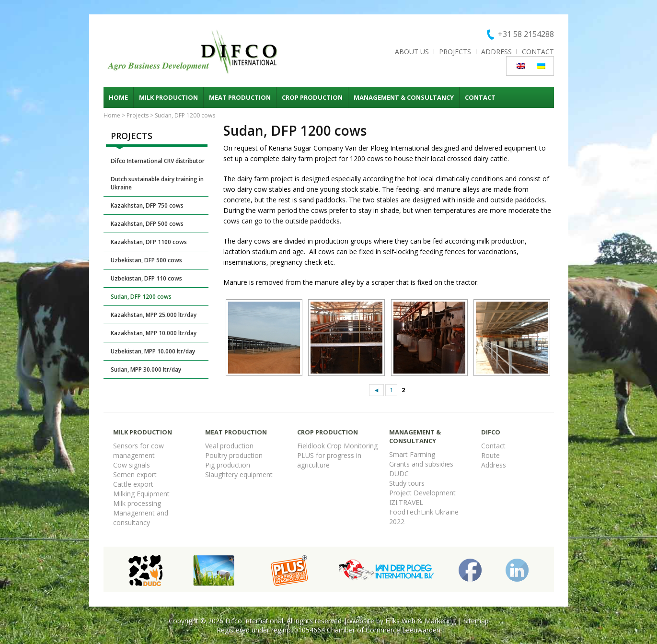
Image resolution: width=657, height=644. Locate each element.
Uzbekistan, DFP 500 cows (146, 260)
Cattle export (133, 484)
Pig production (228, 465)
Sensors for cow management (138, 451)
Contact (538, 52)
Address (496, 52)
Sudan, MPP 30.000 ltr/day (146, 369)
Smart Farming (412, 454)
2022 (397, 521)
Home (118, 97)
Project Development (422, 493)
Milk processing (137, 503)
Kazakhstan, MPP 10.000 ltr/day (154, 333)
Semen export (135, 474)
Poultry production (234, 455)
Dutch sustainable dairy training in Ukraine (157, 183)
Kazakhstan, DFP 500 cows (147, 224)
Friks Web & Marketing (421, 621)
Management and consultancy (141, 518)
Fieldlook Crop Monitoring (337, 446)
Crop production (312, 97)
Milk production (168, 97)
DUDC (399, 474)
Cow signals (132, 465)
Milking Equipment (141, 494)
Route (490, 455)
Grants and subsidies (421, 464)
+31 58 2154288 (526, 34)
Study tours (407, 483)
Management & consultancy (404, 97)
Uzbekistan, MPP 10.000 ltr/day (153, 351)
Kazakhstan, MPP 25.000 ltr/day (154, 315)
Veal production (229, 446)
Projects (455, 52)
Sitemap (476, 621)
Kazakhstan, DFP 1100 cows (149, 242)
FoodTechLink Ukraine (424, 512)
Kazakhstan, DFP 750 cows (147, 205)
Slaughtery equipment (239, 474)
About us (412, 52)
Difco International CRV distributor (158, 161)
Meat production (240, 97)
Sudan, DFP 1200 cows (141, 297)
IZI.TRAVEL (406, 502)
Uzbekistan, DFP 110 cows (146, 278)
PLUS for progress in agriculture (329, 460)
